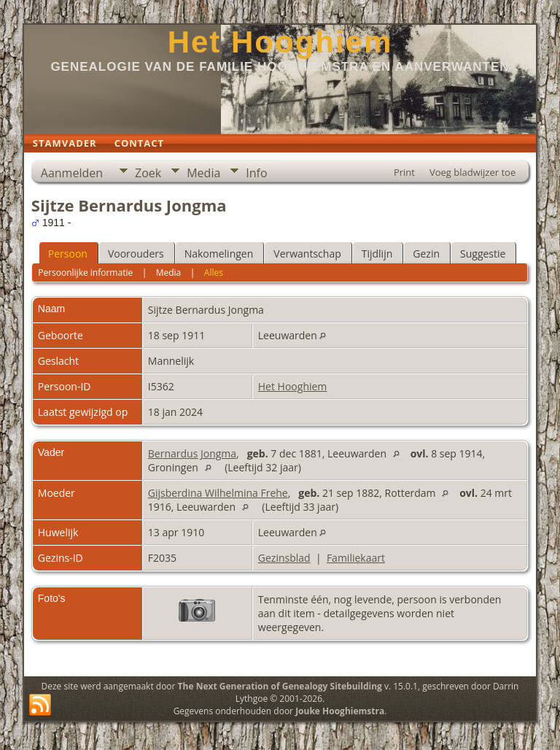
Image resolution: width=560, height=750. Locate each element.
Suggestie (483, 254)
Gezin (426, 254)
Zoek (148, 173)
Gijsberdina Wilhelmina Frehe (218, 493)
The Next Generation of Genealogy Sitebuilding (280, 686)
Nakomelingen (219, 254)
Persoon (68, 254)
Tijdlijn (377, 254)
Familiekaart (356, 558)
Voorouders (136, 254)
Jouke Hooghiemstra (340, 711)
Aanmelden (72, 173)
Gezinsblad (284, 558)
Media (203, 173)
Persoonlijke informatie (85, 272)
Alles (214, 272)
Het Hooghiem (280, 42)
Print (404, 172)
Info (256, 173)
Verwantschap (307, 254)
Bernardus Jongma (192, 453)
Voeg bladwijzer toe (472, 172)
